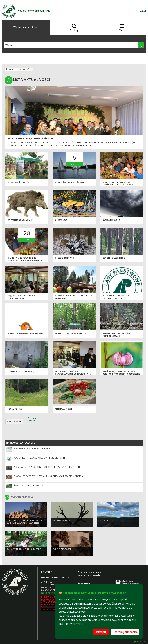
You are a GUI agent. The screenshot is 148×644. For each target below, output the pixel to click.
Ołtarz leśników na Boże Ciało (72, 334)
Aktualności (25, 69)
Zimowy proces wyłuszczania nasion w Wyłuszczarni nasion (48, 476)
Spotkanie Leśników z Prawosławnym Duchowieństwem (73, 373)
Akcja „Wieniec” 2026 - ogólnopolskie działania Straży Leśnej (48, 467)
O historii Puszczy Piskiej (21, 371)
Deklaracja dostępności (137, 641)
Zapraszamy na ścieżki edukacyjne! (24, 549)
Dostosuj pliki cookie (125, 632)
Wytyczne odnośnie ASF (20, 220)
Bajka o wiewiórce (62, 549)
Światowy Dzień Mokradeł (28, 485)
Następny (32, 421)
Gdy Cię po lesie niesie (114, 258)
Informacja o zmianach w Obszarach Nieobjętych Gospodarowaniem (116, 298)
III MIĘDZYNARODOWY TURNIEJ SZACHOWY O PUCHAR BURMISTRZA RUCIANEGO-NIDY (25, 260)
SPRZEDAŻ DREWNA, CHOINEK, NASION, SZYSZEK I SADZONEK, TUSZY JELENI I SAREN (25, 523)
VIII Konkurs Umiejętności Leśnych (30, 138)
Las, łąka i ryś (15, 409)
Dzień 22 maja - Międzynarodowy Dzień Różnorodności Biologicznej (121, 373)
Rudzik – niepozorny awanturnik (25, 334)
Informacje (11, 69)
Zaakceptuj (101, 632)
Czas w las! (61, 220)
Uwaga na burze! (111, 220)
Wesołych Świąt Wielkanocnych (32, 449)
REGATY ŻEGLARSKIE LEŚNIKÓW (70, 182)
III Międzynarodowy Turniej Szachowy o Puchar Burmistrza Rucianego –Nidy (120, 185)
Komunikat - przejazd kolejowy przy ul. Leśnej (39, 458)
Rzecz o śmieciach (65, 258)
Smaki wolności (63, 409)
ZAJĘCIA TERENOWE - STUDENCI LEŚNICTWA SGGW (22, 297)
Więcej (80, 624)
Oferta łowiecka (61, 520)
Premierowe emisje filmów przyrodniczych (116, 335)
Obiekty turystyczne (109, 520)
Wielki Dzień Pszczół (19, 182)
